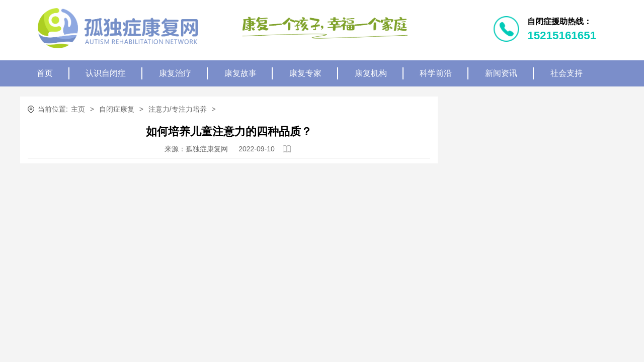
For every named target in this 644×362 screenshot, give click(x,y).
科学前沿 (436, 73)
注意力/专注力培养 (178, 109)
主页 (78, 109)
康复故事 (240, 73)
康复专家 (305, 73)
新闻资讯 (501, 73)
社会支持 (567, 73)
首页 (45, 73)
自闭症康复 (117, 109)
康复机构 (371, 73)
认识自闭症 (106, 73)
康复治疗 (175, 73)
